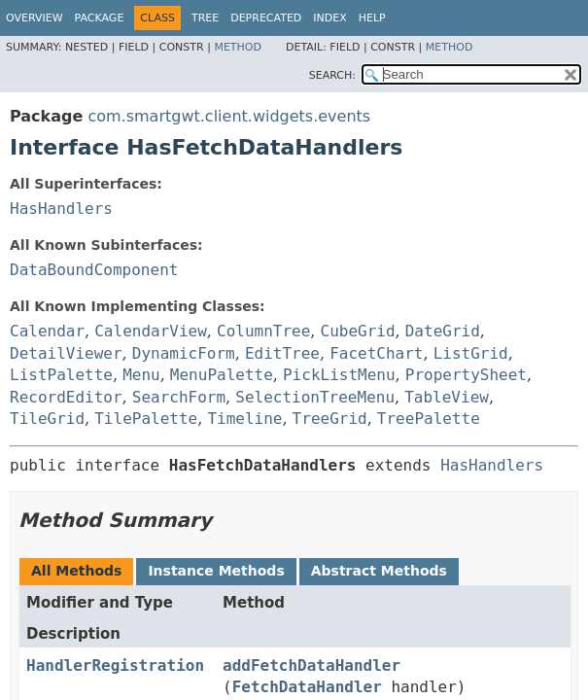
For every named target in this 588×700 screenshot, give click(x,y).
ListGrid (471, 353)
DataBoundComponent (94, 270)
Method (238, 47)
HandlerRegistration (115, 665)
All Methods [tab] (76, 571)
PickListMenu (339, 375)
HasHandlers (61, 209)
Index (329, 18)
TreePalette (429, 419)
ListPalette (61, 375)
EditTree (282, 353)
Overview (35, 18)
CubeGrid (358, 331)
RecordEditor (66, 397)
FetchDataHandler (307, 687)
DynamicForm (184, 353)
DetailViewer (66, 353)
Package (100, 18)
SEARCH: (332, 75)
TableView (447, 397)
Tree (205, 18)
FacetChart (376, 353)
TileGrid (47, 419)
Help (372, 18)
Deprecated (266, 18)
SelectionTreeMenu (315, 397)
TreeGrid (330, 419)
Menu (141, 375)
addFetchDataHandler (311, 665)
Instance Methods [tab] (216, 571)
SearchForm (179, 397)
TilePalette (146, 419)
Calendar (47, 331)
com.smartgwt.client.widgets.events (229, 116)
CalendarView (151, 331)
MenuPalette (222, 375)
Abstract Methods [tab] (379, 571)
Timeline (244, 419)
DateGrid (443, 331)
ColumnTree (263, 331)
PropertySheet (466, 375)
